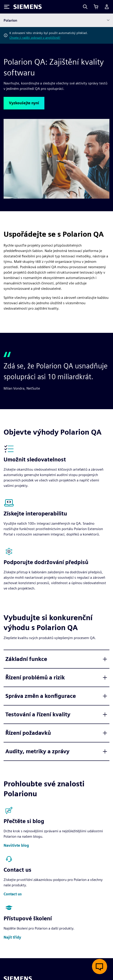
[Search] (85, 7)
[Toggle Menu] (7, 7)
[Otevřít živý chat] (100, 966)
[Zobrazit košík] (96, 7)
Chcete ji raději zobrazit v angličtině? (35, 38)
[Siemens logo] (28, 7)
